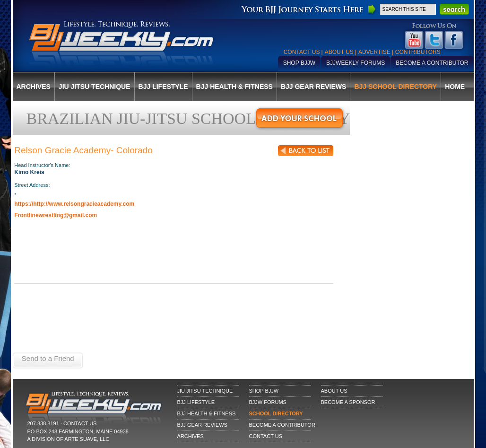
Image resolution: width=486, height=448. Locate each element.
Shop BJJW (299, 63)
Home (455, 87)
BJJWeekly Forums (356, 63)
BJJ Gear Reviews (313, 87)
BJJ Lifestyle (163, 87)
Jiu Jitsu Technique (95, 87)
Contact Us (302, 52)
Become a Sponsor (348, 402)
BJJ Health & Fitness (234, 87)
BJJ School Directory (395, 87)
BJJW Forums (268, 402)
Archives (34, 87)
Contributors (418, 52)
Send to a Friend (48, 358)
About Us (339, 52)
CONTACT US (80, 423)
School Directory (276, 413)
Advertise (374, 52)
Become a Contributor (432, 63)
